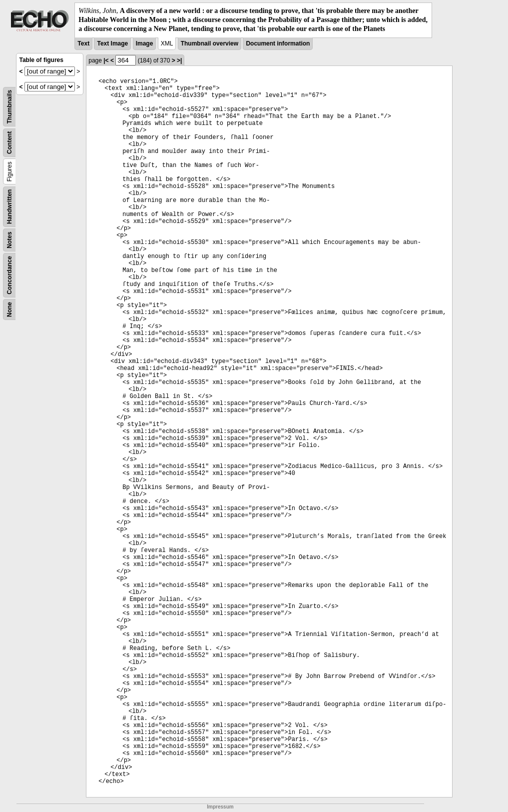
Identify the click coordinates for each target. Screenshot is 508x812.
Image (145, 43)
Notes (9, 240)
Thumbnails (9, 106)
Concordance (9, 275)
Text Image (112, 43)
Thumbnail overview (210, 43)
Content (9, 142)
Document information (278, 43)
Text (83, 43)
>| (179, 60)
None (9, 309)
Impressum (220, 807)
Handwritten (9, 206)
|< (106, 60)
